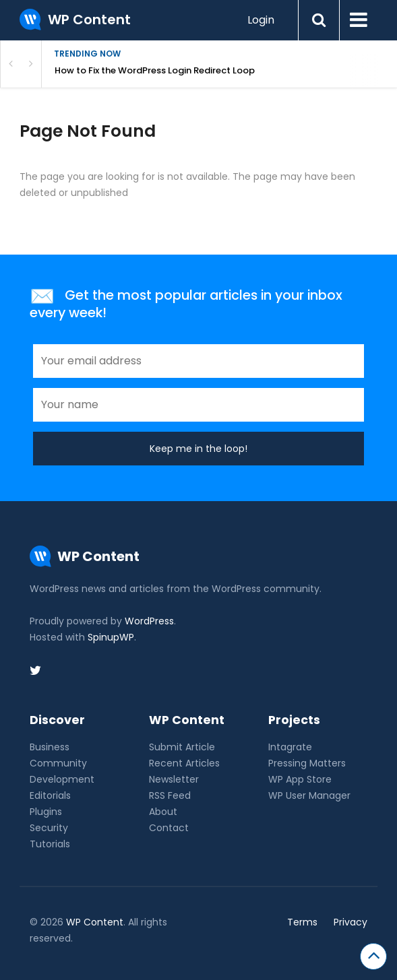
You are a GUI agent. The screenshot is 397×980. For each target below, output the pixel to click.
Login (261, 20)
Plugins (46, 812)
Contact (169, 828)
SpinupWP (111, 637)
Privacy (350, 922)
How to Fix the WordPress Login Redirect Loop (156, 70)
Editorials (50, 795)
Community (58, 763)
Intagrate (290, 747)
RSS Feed (170, 795)
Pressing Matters (307, 763)
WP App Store (300, 779)
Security (49, 828)
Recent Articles (184, 763)
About (163, 812)
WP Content (95, 922)
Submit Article (182, 747)
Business (50, 747)
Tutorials (50, 844)
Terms (302, 922)
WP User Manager (309, 795)
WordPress (149, 621)
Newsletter (174, 779)
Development (62, 779)
